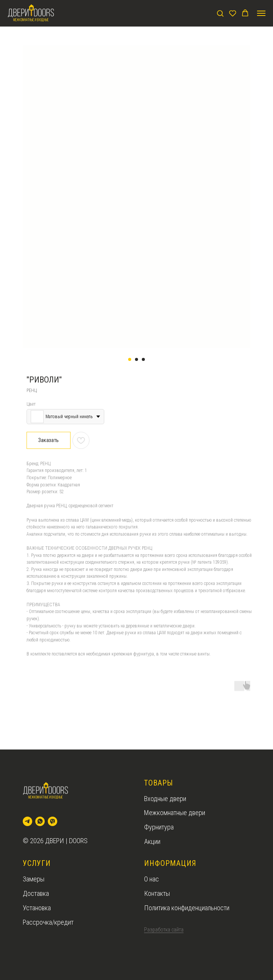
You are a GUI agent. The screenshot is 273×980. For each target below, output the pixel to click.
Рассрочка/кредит (48, 922)
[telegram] (27, 821)
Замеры (34, 879)
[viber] (53, 821)
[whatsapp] (40, 821)
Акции (152, 841)
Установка (37, 908)
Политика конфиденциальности (187, 908)
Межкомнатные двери (175, 813)
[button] (220, 13)
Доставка (36, 893)
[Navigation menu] (261, 13)
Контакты (157, 893)
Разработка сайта (164, 930)
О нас (151, 879)
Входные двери (165, 799)
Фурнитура (159, 827)
